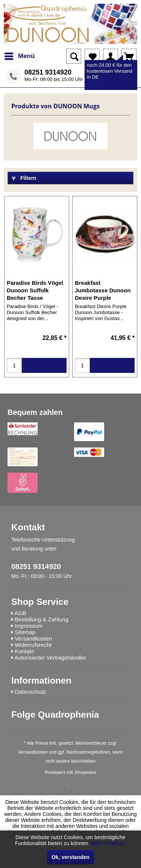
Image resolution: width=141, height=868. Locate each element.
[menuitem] (19, 56)
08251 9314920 (48, 72)
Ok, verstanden (70, 857)
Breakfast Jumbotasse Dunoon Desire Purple (103, 290)
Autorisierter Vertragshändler (50, 658)
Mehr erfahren (108, 843)
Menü (20, 55)
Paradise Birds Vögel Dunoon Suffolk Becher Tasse (35, 290)
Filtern (24, 178)
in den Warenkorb (44, 365)
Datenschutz (30, 692)
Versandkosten (33, 752)
